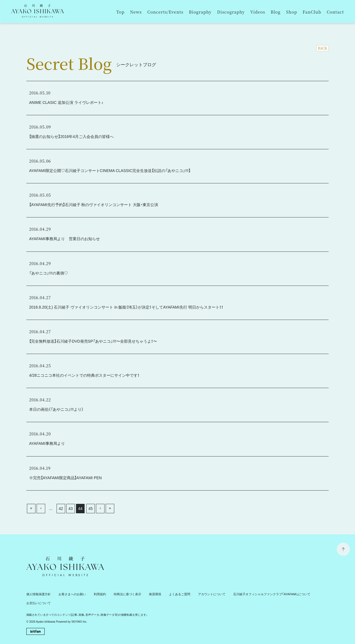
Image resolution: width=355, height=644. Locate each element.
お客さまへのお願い (69, 594)
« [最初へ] (31, 508)
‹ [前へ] (41, 508)
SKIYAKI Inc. (79, 612)
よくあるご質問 (169, 594)
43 (71, 509)
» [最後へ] (110, 508)
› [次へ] (100, 508)
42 (61, 509)
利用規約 (95, 594)
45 (91, 509)
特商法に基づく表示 (120, 594)
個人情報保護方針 (37, 594)
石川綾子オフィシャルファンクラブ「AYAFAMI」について (254, 594)
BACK (322, 48)
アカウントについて (199, 594)
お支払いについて (308, 594)
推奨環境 (146, 594)
